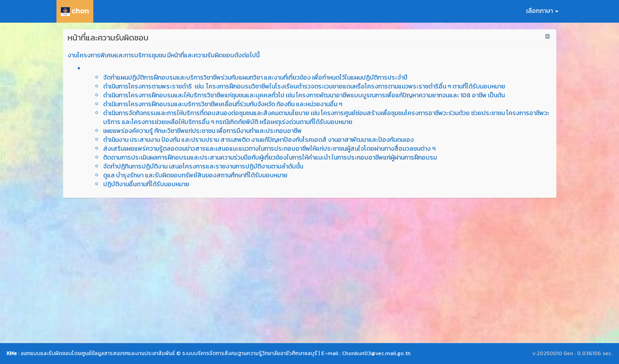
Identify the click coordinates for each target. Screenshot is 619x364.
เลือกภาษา (542, 11)
